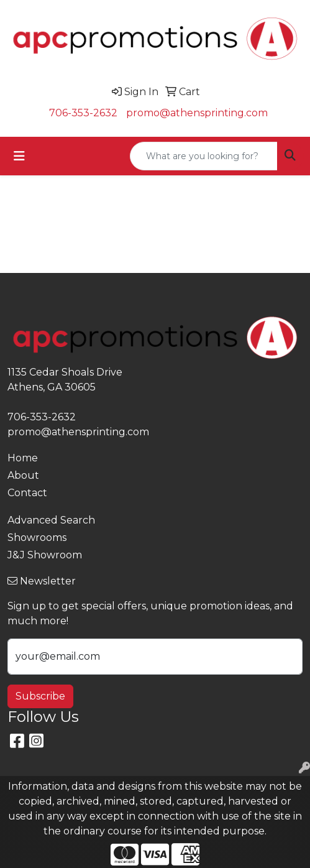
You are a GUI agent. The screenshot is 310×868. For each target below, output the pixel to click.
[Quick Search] (204, 156)
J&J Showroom (45, 555)
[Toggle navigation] (19, 156)
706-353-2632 (83, 113)
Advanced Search (51, 520)
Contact (27, 493)
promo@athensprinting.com (197, 113)
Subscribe (40, 696)
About (23, 475)
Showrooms (37, 538)
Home (23, 458)
